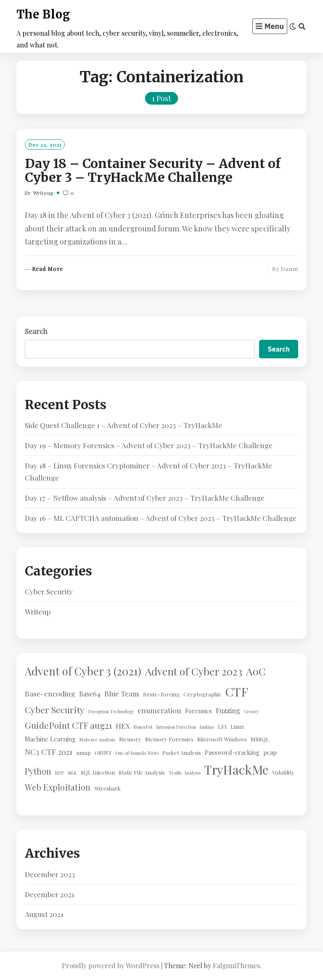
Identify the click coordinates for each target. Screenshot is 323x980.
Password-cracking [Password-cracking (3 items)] (232, 752)
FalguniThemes (236, 966)
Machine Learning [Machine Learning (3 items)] (50, 739)
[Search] (302, 26)
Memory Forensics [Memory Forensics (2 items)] (169, 739)
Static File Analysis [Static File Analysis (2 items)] (142, 772)
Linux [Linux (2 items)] (237, 726)
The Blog (43, 14)
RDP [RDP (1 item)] (60, 773)
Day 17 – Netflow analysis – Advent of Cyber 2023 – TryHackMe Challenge (145, 498)
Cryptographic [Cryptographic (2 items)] (202, 694)
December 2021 (50, 894)
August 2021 (44, 914)
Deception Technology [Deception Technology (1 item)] (111, 711)
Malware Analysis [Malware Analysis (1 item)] (97, 740)
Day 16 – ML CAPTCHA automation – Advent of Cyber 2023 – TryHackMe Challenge (161, 518)
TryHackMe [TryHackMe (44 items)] (236, 769)
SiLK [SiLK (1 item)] (72, 773)
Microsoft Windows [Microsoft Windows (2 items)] (222, 739)
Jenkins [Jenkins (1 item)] (207, 727)
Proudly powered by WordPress (111, 966)
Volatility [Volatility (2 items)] (283, 772)
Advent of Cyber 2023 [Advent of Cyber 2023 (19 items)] (194, 671)
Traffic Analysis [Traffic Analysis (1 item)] (185, 773)
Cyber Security (49, 591)
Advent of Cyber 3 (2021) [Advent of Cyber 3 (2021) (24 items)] (83, 671)
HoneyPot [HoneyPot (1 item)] (143, 727)
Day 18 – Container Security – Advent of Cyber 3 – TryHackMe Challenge (153, 170)
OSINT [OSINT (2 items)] (103, 753)
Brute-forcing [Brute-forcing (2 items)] (161, 694)
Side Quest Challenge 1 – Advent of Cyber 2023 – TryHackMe (123, 425)
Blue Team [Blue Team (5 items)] (122, 693)
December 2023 (50, 874)
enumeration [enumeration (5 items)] (159, 710)
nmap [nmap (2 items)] (83, 753)
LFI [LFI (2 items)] (222, 726)
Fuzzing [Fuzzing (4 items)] (228, 710)
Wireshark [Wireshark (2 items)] (107, 788)
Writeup (43, 193)
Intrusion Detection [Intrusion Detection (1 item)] (176, 727)
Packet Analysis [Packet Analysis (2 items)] (182, 753)
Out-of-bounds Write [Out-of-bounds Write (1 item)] (137, 753)
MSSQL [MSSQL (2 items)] (260, 739)
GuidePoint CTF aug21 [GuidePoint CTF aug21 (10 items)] (68, 725)
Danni (290, 269)
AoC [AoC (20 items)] (256, 671)
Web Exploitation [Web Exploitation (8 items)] (58, 787)
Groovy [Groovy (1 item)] (251, 711)
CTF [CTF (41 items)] (237, 691)
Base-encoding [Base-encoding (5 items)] (50, 693)
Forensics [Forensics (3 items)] (199, 711)
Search (36, 331)
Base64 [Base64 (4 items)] (90, 694)
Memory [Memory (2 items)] (130, 739)
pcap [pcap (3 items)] (270, 752)
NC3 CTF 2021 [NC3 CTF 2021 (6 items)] (49, 752)
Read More (48, 269)
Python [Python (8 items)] (38, 771)
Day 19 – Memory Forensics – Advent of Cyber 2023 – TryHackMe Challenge (149, 445)
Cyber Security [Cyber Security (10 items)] (55, 709)
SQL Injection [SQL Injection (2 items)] (98, 772)
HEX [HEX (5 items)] (123, 726)
